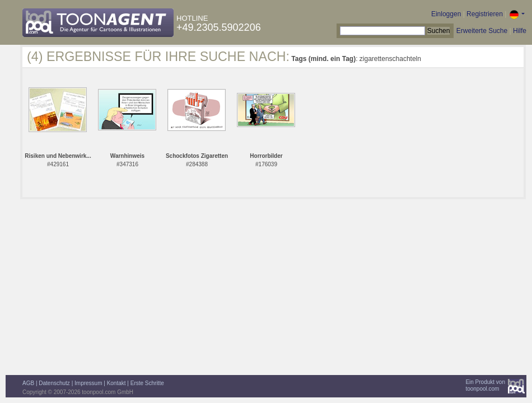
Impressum (88, 383)
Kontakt (116, 383)
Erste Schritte (147, 383)
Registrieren (485, 14)
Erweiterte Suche (482, 31)
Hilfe (520, 31)
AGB (28, 383)
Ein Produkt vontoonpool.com (485, 385)
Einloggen (446, 14)
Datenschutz (54, 383)
